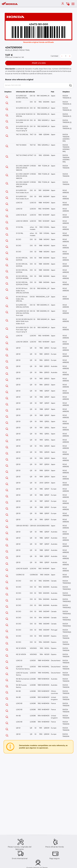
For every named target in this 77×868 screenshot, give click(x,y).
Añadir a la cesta (39, 63)
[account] (63, 4)
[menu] (73, 4)
